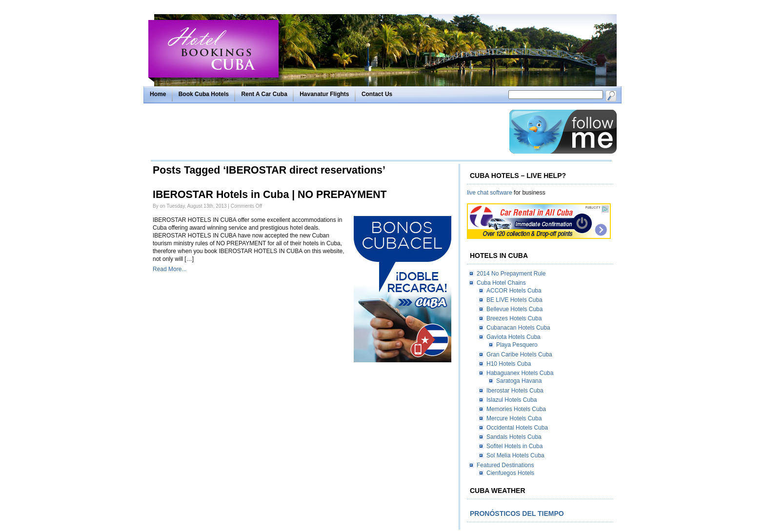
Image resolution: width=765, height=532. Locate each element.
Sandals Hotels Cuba (514, 437)
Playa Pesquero (517, 345)
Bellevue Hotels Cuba (514, 309)
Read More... (170, 269)
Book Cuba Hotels (204, 94)
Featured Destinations (505, 465)
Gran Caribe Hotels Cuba (519, 355)
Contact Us (377, 94)
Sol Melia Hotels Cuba (515, 455)
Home (158, 94)
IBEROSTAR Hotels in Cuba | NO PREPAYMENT (270, 195)
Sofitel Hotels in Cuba (514, 446)
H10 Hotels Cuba (509, 364)
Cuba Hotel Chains (501, 283)
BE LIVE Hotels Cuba (514, 300)
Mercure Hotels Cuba (514, 418)
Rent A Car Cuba (264, 94)
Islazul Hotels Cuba (512, 400)
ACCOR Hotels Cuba (514, 291)
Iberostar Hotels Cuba (515, 391)
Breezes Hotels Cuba (514, 318)
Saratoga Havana (519, 381)
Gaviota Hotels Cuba (513, 337)
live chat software (490, 193)
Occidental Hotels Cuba (517, 428)
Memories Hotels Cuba (516, 409)
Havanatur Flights (324, 94)
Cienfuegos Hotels (510, 473)
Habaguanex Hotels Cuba (520, 373)
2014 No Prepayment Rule (511, 274)
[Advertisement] (327, 132)
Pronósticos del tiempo (517, 513)
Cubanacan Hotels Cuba (518, 328)
